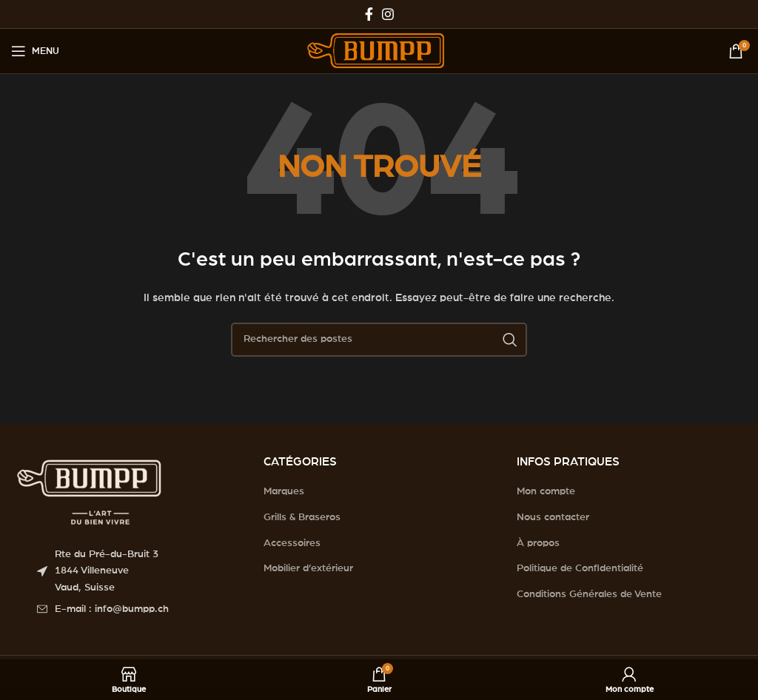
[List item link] (139, 609)
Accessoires (292, 543)
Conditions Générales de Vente (589, 594)
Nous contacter (553, 517)
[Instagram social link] (388, 14)
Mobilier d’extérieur (308, 568)
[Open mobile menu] (35, 51)
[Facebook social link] (369, 14)
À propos (538, 543)
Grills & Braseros (302, 517)
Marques (284, 491)
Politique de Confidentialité (580, 568)
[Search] (379, 340)
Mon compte (546, 491)
